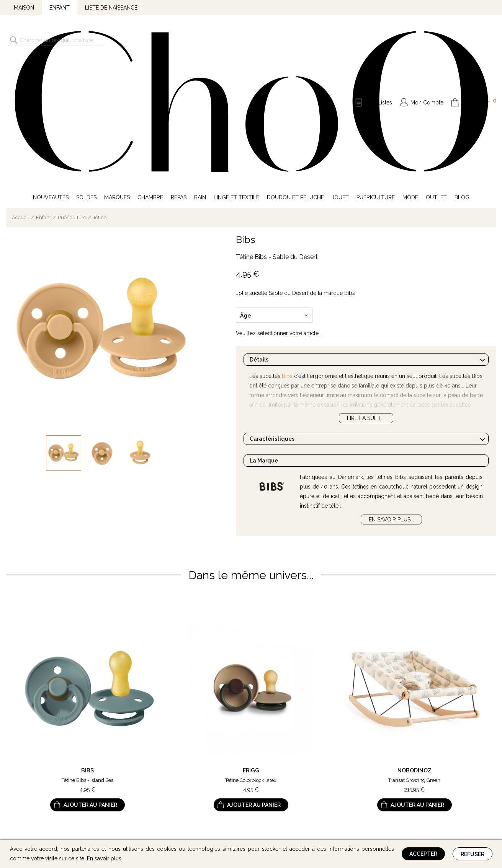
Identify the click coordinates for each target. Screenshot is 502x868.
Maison (24, 8)
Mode (410, 72)
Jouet (340, 72)
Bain (200, 72)
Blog (462, 72)
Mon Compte (427, 40)
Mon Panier (479, 39)
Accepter (423, 854)
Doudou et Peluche (295, 72)
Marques (117, 72)
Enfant (60, 8)
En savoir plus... (391, 394)
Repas (179, 72)
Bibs (246, 114)
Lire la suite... (366, 293)
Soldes (86, 72)
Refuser (473, 854)
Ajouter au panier (90, 680)
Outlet (436, 72)
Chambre (150, 72)
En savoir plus (104, 858)
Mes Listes (379, 40)
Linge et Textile (236, 72)
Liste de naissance (111, 8)
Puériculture (376, 72)
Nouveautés (51, 72)
